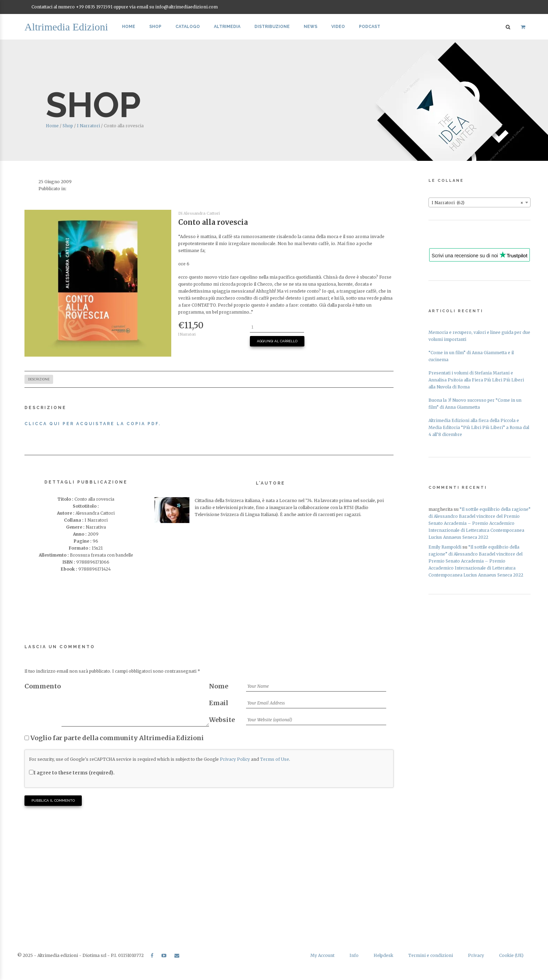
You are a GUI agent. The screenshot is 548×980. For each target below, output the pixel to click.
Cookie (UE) (511, 955)
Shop (155, 27)
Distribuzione (272, 27)
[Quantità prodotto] (277, 327)
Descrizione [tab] (39, 379)
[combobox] (480, 202)
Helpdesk (383, 955)
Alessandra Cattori (202, 213)
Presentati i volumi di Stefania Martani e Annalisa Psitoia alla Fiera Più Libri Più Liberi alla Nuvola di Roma (476, 380)
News (311, 27)
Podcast (370, 27)
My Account (322, 955)
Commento (43, 686)
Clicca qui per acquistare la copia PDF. (94, 424)
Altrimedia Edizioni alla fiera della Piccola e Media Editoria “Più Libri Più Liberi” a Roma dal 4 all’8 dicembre (479, 427)
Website (222, 720)
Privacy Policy (235, 759)
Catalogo (188, 27)
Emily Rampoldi (445, 547)
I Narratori (88, 126)
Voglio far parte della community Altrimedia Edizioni (114, 738)
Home (129, 27)
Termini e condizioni (431, 955)
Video (338, 27)
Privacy (476, 955)
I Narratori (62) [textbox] (477, 203)
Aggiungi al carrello (277, 341)
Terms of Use (275, 759)
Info (354, 955)
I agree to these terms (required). (72, 773)
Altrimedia (227, 27)
